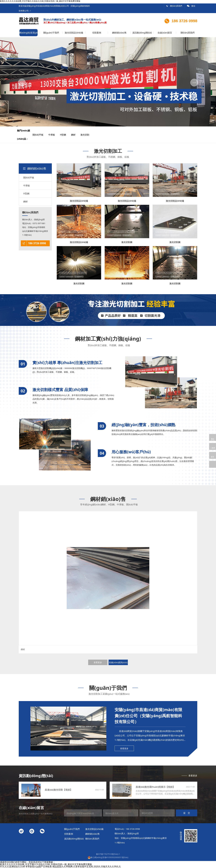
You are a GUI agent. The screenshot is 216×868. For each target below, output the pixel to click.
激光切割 (87, 135)
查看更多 (98, 662)
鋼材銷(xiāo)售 (119, 33)
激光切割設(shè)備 (74, 33)
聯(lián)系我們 (174, 6)
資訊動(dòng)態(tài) (142, 33)
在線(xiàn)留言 (165, 33)
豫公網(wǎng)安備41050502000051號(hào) (108, 857)
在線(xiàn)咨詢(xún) (118, 662)
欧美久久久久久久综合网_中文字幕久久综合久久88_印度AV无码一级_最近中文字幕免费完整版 (46, 864)
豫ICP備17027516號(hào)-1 (108, 854)
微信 (191, 6)
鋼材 (75, 135)
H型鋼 (65, 135)
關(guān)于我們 (51, 33)
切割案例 (97, 33)
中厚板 (54, 135)
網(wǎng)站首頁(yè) (29, 33)
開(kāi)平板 (40, 135)
